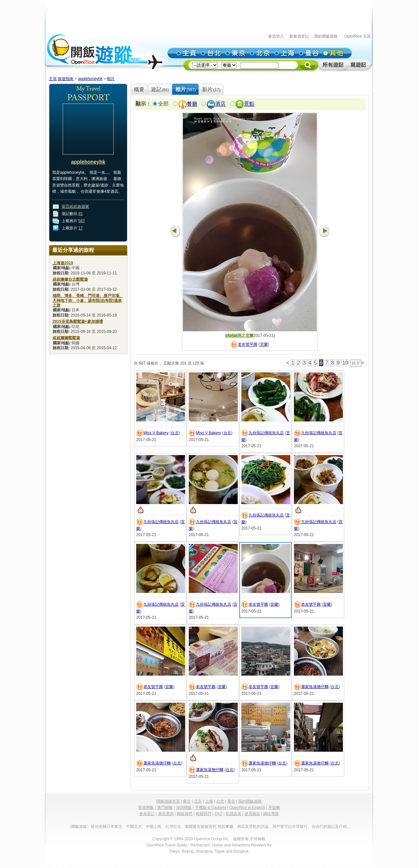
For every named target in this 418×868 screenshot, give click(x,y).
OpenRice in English (247, 808)
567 (82, 221)
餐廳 (192, 104)
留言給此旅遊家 (75, 206)
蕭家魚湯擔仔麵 (315, 687)
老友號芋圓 (248, 345)
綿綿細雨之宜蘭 (240, 336)
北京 (198, 801)
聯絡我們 (185, 814)
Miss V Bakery (156, 433)
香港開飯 (146, 808)
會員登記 (147, 814)
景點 (249, 104)
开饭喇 (274, 808)
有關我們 (203, 814)
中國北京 (134, 827)
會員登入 (276, 36)
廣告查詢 (166, 814)
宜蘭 (264, 345)
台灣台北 (173, 827)
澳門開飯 (165, 808)
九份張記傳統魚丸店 (266, 433)
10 (345, 363)
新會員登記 (299, 36)
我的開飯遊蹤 (326, 36)
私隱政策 (233, 814)
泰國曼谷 (193, 827)
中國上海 (153, 827)
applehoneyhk (90, 79)
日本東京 (114, 827)
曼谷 (231, 801)
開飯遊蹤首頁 (168, 801)
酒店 (220, 104)
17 (80, 228)
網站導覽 (271, 814)
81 (80, 214)
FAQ (218, 814)
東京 (187, 801)
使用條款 (252, 814)
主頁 (53, 79)
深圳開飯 (184, 808)
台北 (175, 433)
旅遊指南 (66, 79)
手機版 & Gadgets (211, 808)
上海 (209, 801)
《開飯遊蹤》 (79, 827)
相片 (111, 79)
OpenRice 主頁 (357, 36)
